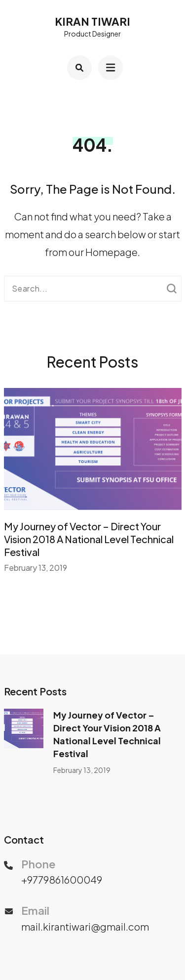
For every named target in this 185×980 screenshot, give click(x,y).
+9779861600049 (62, 879)
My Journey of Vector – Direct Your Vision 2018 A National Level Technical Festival (89, 539)
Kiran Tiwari (92, 21)
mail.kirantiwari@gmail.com (85, 926)
